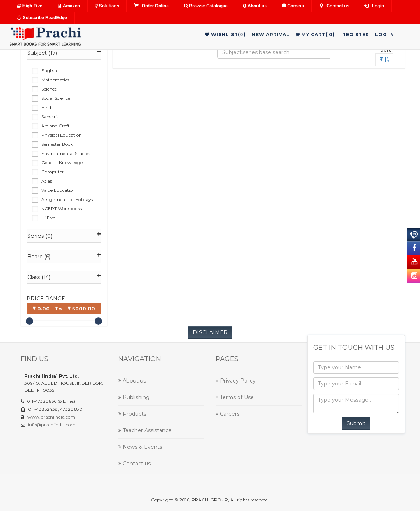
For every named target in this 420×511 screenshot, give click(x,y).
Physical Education (62, 135)
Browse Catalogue (206, 6)
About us (255, 6)
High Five (29, 6)
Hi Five (48, 218)
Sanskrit (50, 117)
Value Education (58, 190)
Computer (52, 172)
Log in (385, 34)
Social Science (56, 98)
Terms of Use (235, 397)
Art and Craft (55, 126)
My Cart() (315, 34)
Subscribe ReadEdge (42, 18)
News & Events (140, 447)
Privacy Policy (236, 381)
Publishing (134, 397)
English (49, 71)
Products (132, 414)
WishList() (225, 34)
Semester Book (57, 144)
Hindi (47, 107)
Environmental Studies (66, 153)
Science (49, 89)
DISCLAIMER (210, 332)
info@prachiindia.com (52, 425)
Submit (356, 423)
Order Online (151, 6)
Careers (293, 6)
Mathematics (55, 80)
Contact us (334, 6)
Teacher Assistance (145, 430)
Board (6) (64, 256)
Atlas (47, 181)
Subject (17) (64, 53)
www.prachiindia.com (51, 417)
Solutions (107, 6)
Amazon (69, 6)
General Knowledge (62, 163)
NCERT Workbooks (62, 209)
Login (374, 6)
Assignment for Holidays (67, 199)
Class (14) (64, 277)
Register (356, 34)
